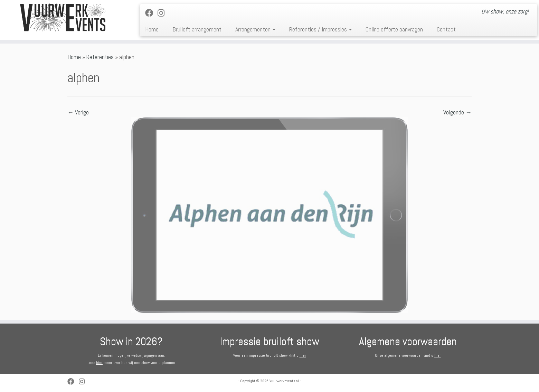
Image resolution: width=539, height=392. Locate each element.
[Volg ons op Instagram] (163, 13)
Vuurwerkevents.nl (284, 381)
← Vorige (78, 112)
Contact (446, 29)
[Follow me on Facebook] (151, 13)
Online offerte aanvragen (394, 29)
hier (99, 363)
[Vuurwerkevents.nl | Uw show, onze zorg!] (62, 17)
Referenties (100, 57)
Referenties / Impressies (320, 29)
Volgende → (457, 112)
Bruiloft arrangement (197, 29)
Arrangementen (255, 29)
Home (152, 29)
